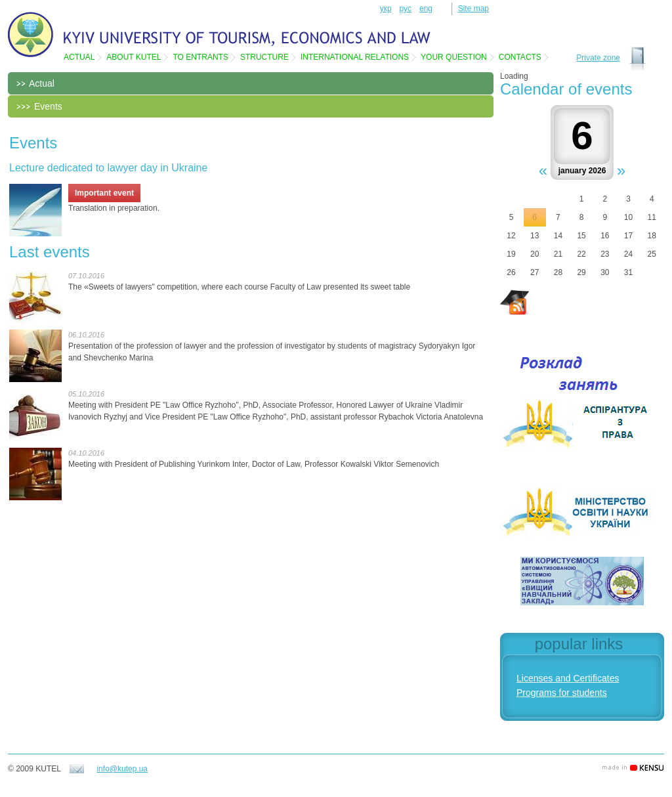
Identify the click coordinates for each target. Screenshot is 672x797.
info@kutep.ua (122, 769)
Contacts (520, 57)
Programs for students (562, 693)
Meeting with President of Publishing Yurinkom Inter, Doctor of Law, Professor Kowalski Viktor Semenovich (254, 464)
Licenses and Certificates (568, 678)
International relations (355, 57)
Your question (454, 57)
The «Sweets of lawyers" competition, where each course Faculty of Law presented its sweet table (239, 287)
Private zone (598, 58)
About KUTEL (134, 57)
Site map (473, 9)
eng (426, 9)
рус (406, 9)
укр (386, 9)
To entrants (200, 57)
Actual (79, 57)
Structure (264, 57)
